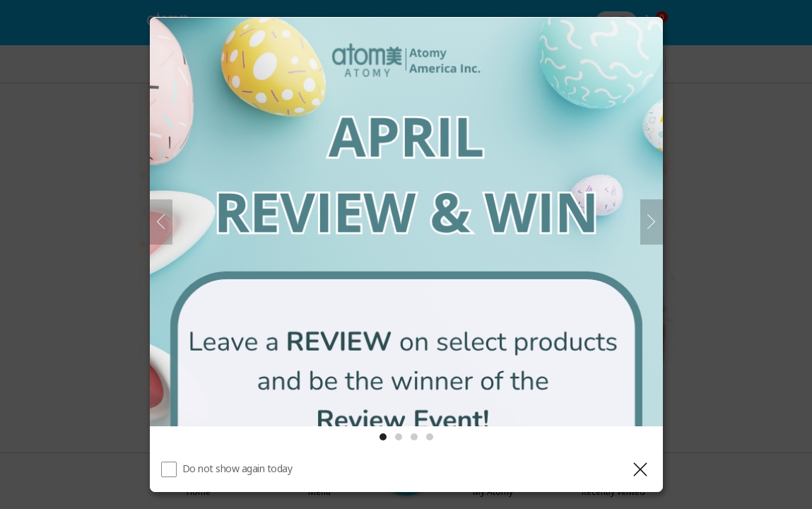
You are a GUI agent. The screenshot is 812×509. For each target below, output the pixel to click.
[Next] (652, 222)
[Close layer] (640, 469)
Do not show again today (237, 468)
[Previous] (161, 222)
